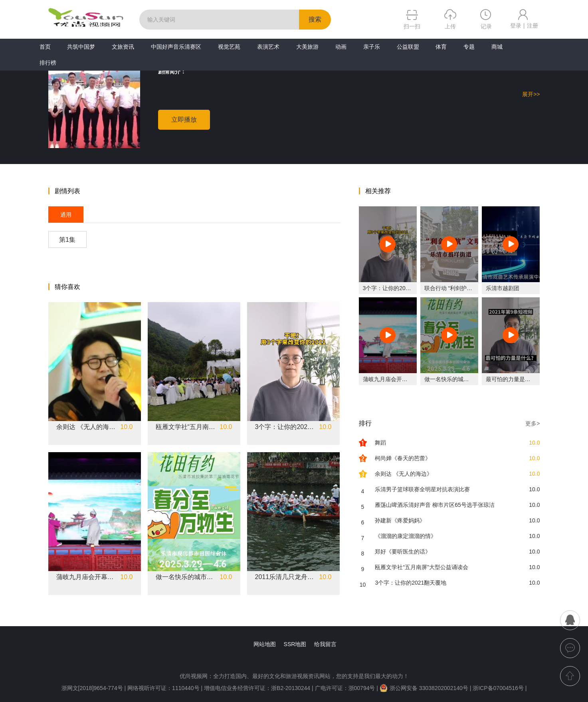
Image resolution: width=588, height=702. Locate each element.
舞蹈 (380, 443)
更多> (533, 423)
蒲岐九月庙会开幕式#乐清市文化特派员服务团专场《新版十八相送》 (86, 577)
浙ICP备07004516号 (498, 688)
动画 (341, 47)
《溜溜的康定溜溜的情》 (406, 536)
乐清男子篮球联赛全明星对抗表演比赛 (422, 489)
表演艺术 (268, 47)
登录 (516, 26)
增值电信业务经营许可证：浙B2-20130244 (257, 688)
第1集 (67, 240)
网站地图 (265, 644)
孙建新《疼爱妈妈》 (400, 520)
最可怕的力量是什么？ (514, 379)
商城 (497, 47)
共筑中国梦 (81, 47)
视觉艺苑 (229, 47)
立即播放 (184, 120)
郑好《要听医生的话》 (403, 552)
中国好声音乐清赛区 (176, 47)
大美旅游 (307, 47)
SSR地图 (295, 644)
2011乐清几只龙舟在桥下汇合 (285, 577)
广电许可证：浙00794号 (345, 688)
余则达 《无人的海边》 (86, 427)
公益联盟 (408, 47)
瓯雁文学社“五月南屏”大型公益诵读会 (186, 427)
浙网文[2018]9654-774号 (92, 688)
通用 (66, 215)
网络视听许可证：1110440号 (164, 688)
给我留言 (325, 644)
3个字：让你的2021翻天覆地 (285, 427)
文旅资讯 (123, 47)
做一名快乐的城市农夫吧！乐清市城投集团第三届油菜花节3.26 (186, 577)
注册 (533, 26)
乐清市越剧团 (503, 288)
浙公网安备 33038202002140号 (424, 688)
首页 (45, 47)
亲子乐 (372, 47)
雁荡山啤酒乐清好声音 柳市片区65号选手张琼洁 (435, 505)
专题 (469, 47)
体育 (441, 47)
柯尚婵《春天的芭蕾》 (403, 458)
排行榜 (48, 63)
